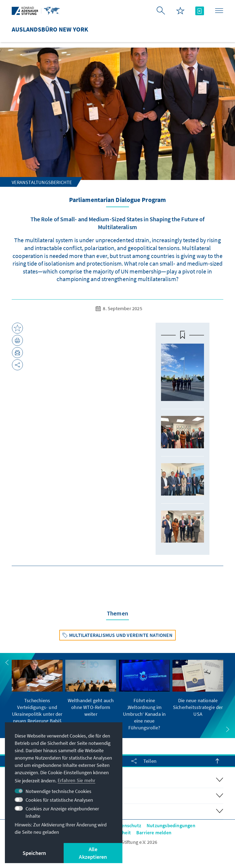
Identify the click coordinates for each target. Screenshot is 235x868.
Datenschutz (128, 825)
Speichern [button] (34, 853)
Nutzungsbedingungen (171, 825)
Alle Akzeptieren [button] (93, 853)
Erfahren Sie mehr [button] (76, 780)
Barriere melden (154, 833)
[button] (7, 662)
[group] (37, 696)
